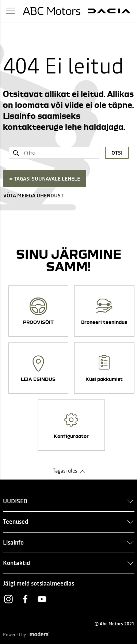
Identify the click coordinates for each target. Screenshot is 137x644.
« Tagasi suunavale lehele (45, 179)
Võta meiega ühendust (33, 196)
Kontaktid (16, 563)
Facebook (25, 599)
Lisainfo (13, 542)
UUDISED (15, 501)
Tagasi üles (65, 471)
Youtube (42, 599)
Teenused (16, 522)
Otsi (117, 153)
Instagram (8, 599)
